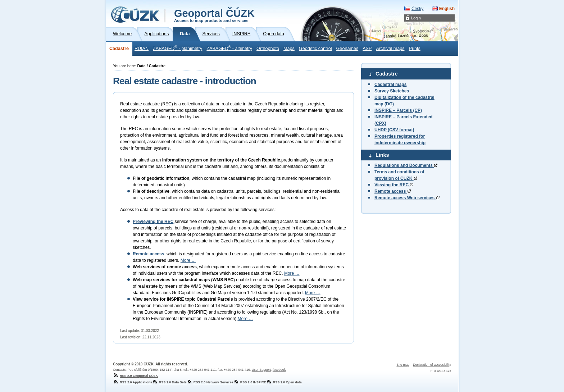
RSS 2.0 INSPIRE (250, 382)
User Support (261, 370)
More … (188, 260)
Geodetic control (315, 49)
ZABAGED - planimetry (178, 48)
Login (416, 18)
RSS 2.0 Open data (284, 382)
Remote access (393, 191)
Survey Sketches (392, 91)
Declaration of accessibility (432, 365)
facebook (279, 370)
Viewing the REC (394, 185)
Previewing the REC (153, 222)
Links (382, 155)
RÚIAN (142, 49)
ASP (367, 49)
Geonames (347, 49)
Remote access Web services (407, 198)
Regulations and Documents (406, 165)
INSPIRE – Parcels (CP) (398, 110)
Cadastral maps (390, 85)
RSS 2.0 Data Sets (169, 382)
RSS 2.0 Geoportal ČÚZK (135, 376)
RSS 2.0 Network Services (210, 382)
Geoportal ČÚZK (214, 15)
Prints (414, 49)
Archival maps (390, 49)
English (447, 9)
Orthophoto (268, 49)
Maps (289, 49)
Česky (417, 9)
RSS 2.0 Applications (133, 382)
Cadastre (119, 49)
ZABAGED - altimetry (229, 48)
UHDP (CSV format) (394, 130)
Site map (403, 365)
